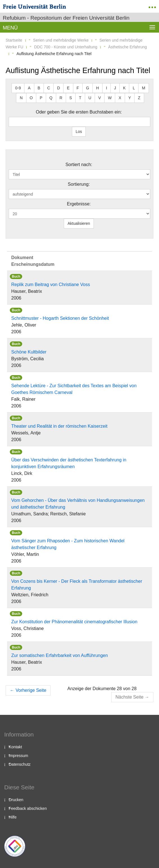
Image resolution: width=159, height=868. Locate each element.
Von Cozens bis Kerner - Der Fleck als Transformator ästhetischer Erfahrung (77, 585)
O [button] (31, 98)
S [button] (71, 98)
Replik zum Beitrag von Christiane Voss (51, 285)
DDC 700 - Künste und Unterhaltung (66, 47)
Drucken (16, 800)
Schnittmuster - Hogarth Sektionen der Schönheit (60, 318)
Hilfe (13, 817)
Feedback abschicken (28, 808)
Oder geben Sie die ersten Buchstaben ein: (79, 112)
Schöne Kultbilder (29, 352)
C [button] (49, 88)
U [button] (90, 98)
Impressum (18, 756)
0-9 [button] (18, 88)
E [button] (68, 88)
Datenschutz (20, 764)
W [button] (110, 98)
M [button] (144, 88)
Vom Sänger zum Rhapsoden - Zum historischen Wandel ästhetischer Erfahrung (68, 544)
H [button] (97, 88)
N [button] (21, 98)
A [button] (29, 88)
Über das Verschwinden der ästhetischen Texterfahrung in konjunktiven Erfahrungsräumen (69, 463)
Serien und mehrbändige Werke (61, 40)
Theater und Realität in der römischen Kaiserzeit (59, 426)
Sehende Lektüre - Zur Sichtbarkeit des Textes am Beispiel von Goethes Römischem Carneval (74, 389)
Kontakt (15, 747)
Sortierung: (79, 184)
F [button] (78, 88)
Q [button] (51, 98)
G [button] (88, 88)
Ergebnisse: (79, 204)
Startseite (14, 40)
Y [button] (130, 98)
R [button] (61, 98)
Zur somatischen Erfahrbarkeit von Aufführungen (60, 655)
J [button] (115, 88)
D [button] (58, 88)
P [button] (41, 98)
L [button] (134, 88)
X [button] (120, 98)
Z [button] (139, 98)
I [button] (106, 88)
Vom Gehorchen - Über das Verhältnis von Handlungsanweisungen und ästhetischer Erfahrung (78, 504)
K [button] (124, 88)
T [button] (80, 98)
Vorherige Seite (28, 690)
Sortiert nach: (79, 165)
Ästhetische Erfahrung (128, 47)
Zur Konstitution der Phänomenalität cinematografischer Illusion (74, 622)
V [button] (100, 98)
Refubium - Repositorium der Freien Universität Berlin (66, 18)
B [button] (39, 88)
